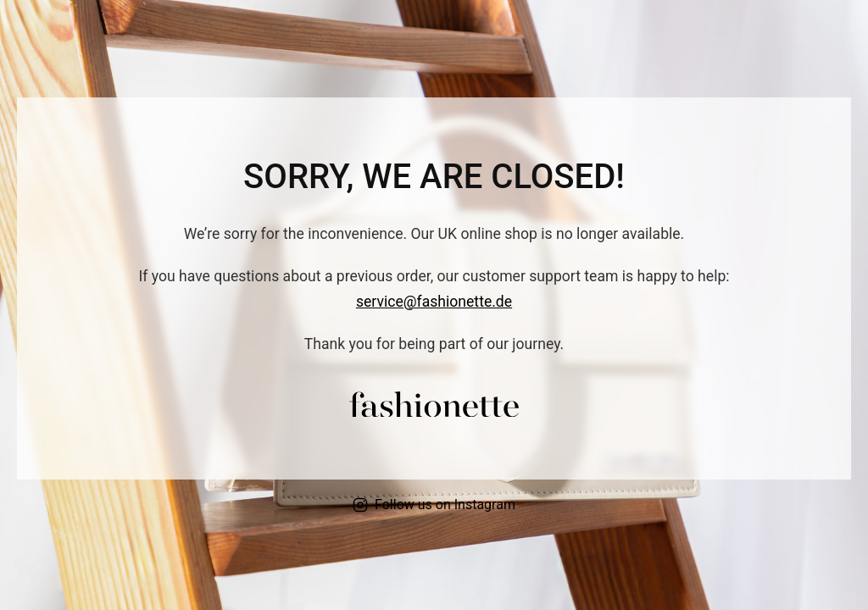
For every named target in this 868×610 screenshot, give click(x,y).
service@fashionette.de (434, 302)
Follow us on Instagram (434, 505)
